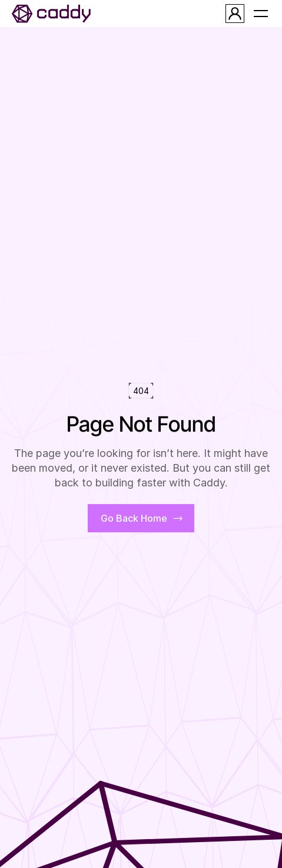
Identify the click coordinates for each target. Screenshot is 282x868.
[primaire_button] (141, 518)
